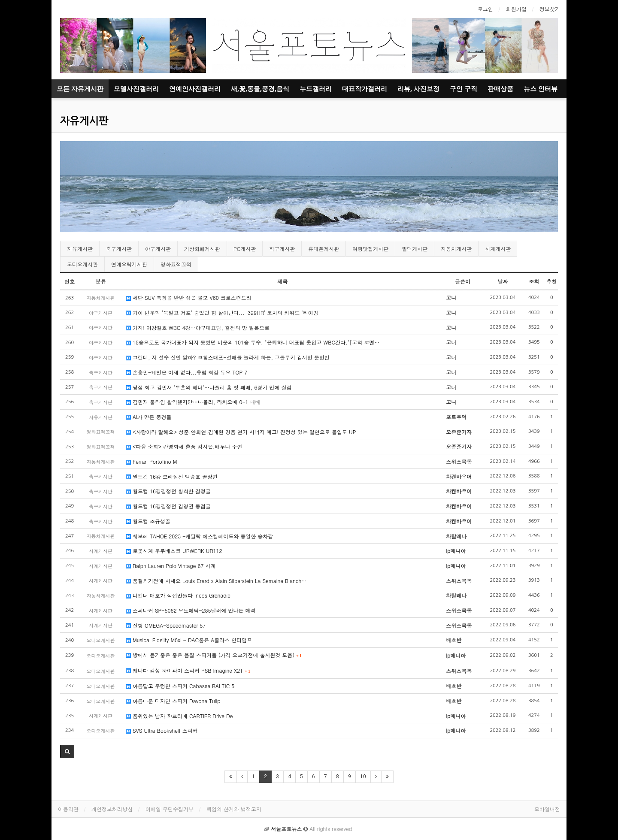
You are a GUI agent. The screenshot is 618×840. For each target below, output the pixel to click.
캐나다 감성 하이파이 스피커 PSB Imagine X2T (188, 670)
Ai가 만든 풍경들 (149, 417)
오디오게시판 (82, 264)
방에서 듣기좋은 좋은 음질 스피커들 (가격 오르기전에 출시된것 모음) (214, 655)
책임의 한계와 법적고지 (234, 809)
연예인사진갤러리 (195, 89)
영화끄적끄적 (176, 264)
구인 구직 (463, 89)
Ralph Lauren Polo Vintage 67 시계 (171, 566)
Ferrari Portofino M (151, 461)
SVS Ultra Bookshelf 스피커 (162, 730)
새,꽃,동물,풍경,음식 (260, 89)
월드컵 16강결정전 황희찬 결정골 (168, 491)
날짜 (503, 281)
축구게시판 (119, 249)
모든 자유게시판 (80, 89)
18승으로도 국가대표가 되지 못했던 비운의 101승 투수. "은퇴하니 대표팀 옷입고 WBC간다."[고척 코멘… (253, 342)
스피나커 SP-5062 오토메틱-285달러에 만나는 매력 (191, 610)
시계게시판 (498, 249)
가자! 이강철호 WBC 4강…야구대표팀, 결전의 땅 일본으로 (198, 328)
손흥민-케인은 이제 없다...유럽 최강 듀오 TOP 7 (186, 372)
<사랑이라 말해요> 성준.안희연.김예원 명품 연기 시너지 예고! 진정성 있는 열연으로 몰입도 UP (241, 432)
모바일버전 (547, 809)
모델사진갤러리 (136, 89)
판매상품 (500, 89)
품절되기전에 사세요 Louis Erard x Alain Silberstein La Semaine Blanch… (216, 581)
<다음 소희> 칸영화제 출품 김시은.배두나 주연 (184, 446)
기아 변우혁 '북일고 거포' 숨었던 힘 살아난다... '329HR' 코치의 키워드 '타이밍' (223, 313)
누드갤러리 (316, 89)
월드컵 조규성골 (148, 521)
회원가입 (516, 9)
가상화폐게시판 (202, 249)
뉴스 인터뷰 (541, 89)
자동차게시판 (456, 249)
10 (363, 777)
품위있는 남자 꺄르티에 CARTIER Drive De (179, 716)
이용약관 (68, 809)
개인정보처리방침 (112, 809)
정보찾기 (550, 9)
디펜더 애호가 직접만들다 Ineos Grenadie (178, 595)
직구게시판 (282, 249)
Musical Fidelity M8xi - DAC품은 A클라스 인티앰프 (189, 640)
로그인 (485, 9)
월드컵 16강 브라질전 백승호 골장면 (172, 476)
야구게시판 (158, 249)
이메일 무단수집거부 (170, 809)
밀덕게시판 (415, 249)
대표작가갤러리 (365, 89)
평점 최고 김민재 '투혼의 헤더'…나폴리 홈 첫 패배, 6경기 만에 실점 (209, 387)
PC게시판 (245, 249)
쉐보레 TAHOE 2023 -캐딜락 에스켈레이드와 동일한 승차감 (199, 536)
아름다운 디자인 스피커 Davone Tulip (173, 701)
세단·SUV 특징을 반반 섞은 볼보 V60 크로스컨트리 (189, 298)
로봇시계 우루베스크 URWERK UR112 (174, 551)
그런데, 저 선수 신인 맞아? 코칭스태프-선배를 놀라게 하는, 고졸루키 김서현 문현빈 (228, 357)
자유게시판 (84, 121)
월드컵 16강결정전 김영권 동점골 (168, 506)
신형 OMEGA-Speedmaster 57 (166, 625)
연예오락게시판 (129, 264)
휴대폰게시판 (324, 249)
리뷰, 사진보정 (418, 89)
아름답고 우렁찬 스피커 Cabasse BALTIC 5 (180, 686)
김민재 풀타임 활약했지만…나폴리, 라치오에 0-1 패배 (193, 402)
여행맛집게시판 (370, 249)
